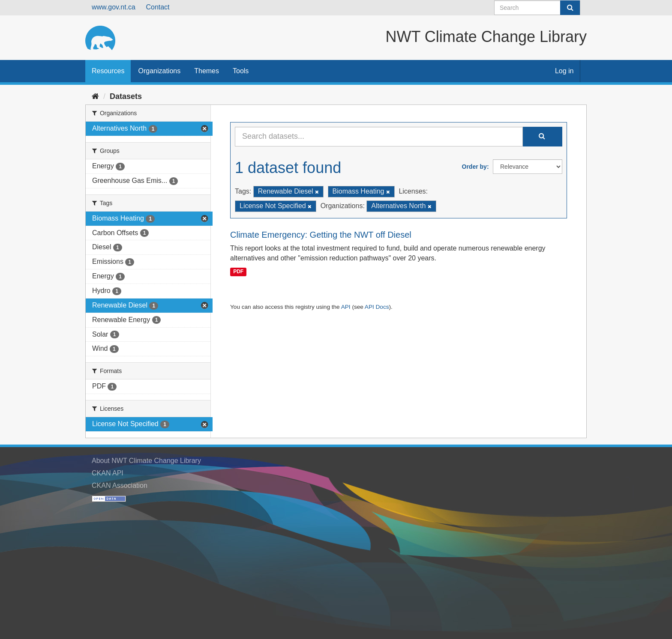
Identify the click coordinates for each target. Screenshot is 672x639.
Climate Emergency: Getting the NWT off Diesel (321, 235)
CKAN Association (120, 485)
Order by (474, 167)
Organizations (159, 71)
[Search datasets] (537, 8)
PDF (238, 272)
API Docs (377, 307)
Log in (564, 71)
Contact (157, 7)
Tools (241, 71)
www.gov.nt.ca (114, 7)
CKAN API (108, 473)
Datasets (126, 96)
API (346, 307)
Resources (108, 71)
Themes (207, 71)
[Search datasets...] (379, 137)
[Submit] (570, 8)
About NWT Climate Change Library (146, 461)
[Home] (95, 96)
